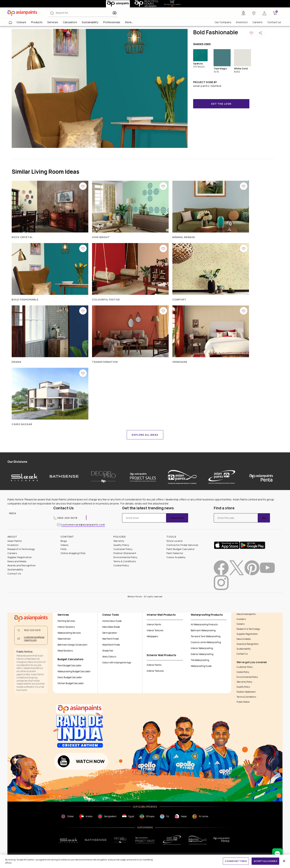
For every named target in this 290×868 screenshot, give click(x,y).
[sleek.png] (69, 840)
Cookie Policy (121, 565)
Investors (242, 22)
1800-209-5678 (67, 518)
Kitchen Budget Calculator (71, 683)
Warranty (119, 541)
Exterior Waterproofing (202, 654)
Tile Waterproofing (200, 660)
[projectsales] (145, 840)
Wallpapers (152, 636)
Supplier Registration (20, 557)
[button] (264, 13)
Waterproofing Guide (201, 666)
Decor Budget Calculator (70, 677)
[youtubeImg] (267, 568)
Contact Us (63, 508)
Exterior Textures (155, 671)
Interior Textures (155, 630)
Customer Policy (123, 549)
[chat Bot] (277, 854)
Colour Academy (176, 557)
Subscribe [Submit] (177, 518)
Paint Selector (175, 553)
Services (53, 22)
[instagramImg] (221, 583)
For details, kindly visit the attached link (144, 503)
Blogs (64, 541)
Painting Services (66, 621)
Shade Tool (108, 651)
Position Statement (125, 553)
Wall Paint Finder (111, 639)
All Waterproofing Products (204, 624)
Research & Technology (21, 549)
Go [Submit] (264, 518)
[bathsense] (64, 477)
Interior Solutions (66, 627)
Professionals (112, 22)
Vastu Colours (109, 657)
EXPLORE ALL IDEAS (145, 435)
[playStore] (252, 545)
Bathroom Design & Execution (72, 645)
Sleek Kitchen (64, 639)
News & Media (244, 639)
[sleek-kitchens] (25, 477)
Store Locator (175, 541)
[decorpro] (120, 840)
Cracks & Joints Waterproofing (206, 642)
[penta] (261, 477)
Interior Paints (154, 624)
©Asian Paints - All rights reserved (145, 597)
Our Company (223, 22)
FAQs (63, 549)
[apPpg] (198, 840)
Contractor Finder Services (182, 545)
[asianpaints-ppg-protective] (222, 477)
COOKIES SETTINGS (236, 861)
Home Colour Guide (112, 621)
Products (37, 22)
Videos (64, 545)
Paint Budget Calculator (181, 549)
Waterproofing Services (69, 633)
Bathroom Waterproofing (203, 630)
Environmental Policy (125, 557)
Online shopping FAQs (73, 553)
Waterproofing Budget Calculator (74, 671)
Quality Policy (121, 545)
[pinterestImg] (252, 568)
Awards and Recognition (22, 565)
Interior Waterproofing (202, 648)
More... (129, 22)
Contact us (274, 22)
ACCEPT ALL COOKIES (265, 861)
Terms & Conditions (125, 561)
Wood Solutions (65, 651)
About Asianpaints (246, 614)
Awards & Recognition (248, 644)
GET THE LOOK (221, 104)
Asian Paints (15, 541)
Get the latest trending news (148, 508)
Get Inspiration (110, 633)
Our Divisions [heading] (17, 462)
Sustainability (90, 22)
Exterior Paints (154, 665)
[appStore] (227, 545)
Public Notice (243, 702)
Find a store (224, 508)
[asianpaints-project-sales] (143, 477)
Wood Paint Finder (111, 645)
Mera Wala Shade (111, 627)
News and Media (17, 561)
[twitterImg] (237, 568)
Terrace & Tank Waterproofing (206, 636)
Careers (258, 22)
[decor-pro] (103, 477)
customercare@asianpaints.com (83, 525)
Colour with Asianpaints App (117, 663)
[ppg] (172, 840)
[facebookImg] (221, 568)
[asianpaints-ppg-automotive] (182, 477)
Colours (21, 22)
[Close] (284, 861)
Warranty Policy (244, 682)
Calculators (70, 22)
